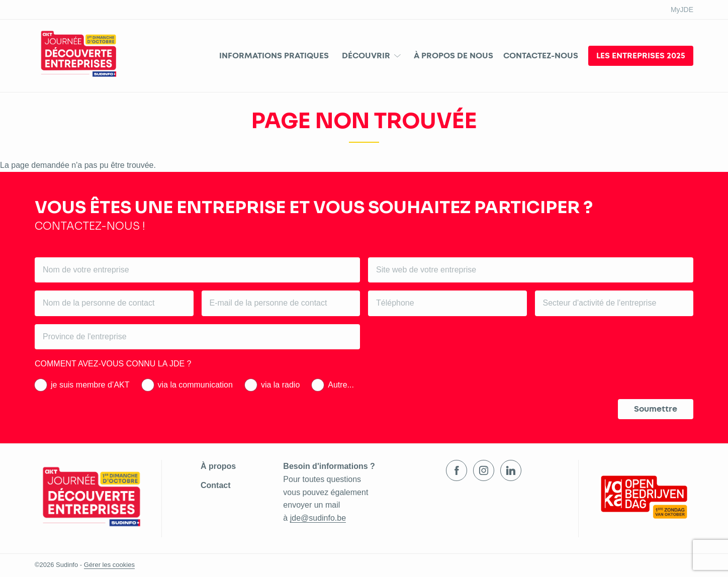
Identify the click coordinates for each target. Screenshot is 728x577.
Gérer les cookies (109, 565)
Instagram (484, 470)
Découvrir (366, 56)
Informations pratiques (274, 56)
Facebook (457, 470)
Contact (216, 485)
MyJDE (682, 10)
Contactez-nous (541, 56)
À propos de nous (453, 56)
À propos (218, 466)
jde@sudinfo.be (318, 518)
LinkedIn (511, 470)
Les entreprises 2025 (641, 56)
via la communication (195, 385)
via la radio (280, 385)
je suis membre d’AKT (90, 385)
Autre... (341, 385)
